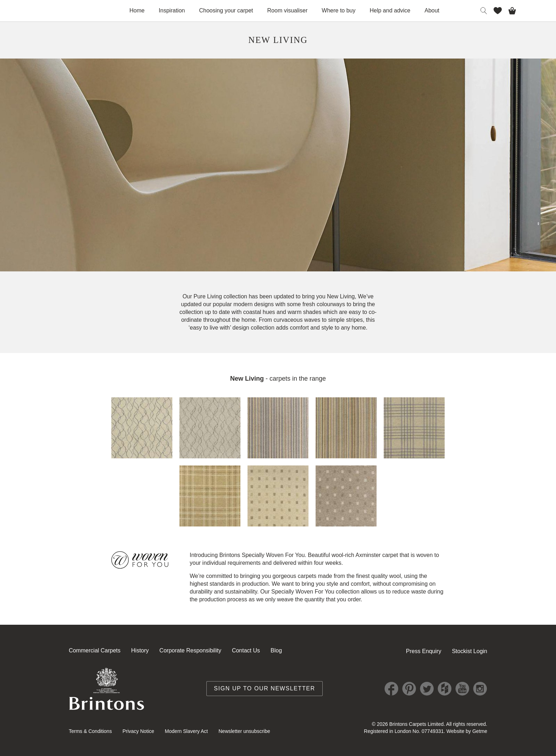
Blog (276, 650)
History (140, 650)
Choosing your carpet (226, 10)
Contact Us (246, 650)
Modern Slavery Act (186, 731)
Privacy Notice (138, 731)
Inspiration (172, 10)
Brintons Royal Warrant (107, 689)
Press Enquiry (424, 651)
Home (137, 10)
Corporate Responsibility (190, 650)
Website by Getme (467, 731)
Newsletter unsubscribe (244, 731)
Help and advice (390, 10)
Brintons (65, 11)
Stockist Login (469, 651)
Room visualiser (288, 10)
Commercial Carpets (95, 650)
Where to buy (338, 10)
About (432, 10)
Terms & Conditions (90, 731)
